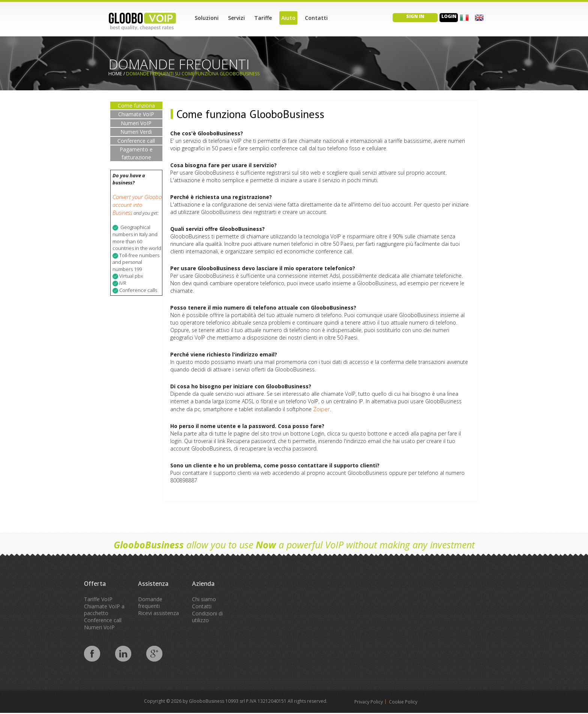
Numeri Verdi (136, 132)
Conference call (136, 141)
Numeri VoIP (136, 123)
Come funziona (136, 106)
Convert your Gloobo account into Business (137, 205)
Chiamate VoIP (136, 114)
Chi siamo (204, 599)
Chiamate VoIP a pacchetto (104, 610)
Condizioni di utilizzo (207, 617)
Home (115, 73)
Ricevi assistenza (158, 613)
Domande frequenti (150, 602)
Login (449, 16)
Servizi (236, 18)
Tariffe (263, 18)
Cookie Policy (403, 702)
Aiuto (288, 18)
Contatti (316, 18)
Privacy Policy (369, 702)
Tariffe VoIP (98, 599)
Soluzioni (207, 18)
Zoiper (322, 409)
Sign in (415, 16)
